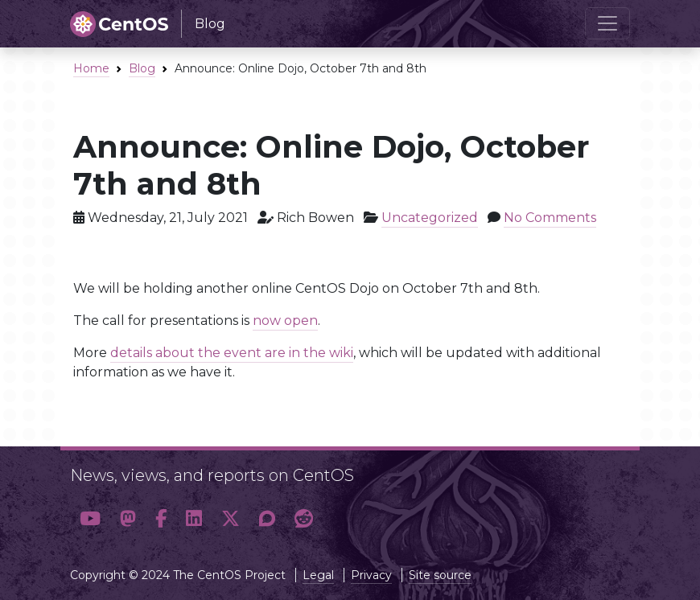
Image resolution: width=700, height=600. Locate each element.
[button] (90, 519)
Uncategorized (430, 218)
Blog (142, 68)
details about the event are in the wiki (232, 353)
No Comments (550, 218)
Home (91, 68)
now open (285, 321)
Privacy (371, 575)
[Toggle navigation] (607, 23)
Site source (440, 575)
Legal (318, 575)
